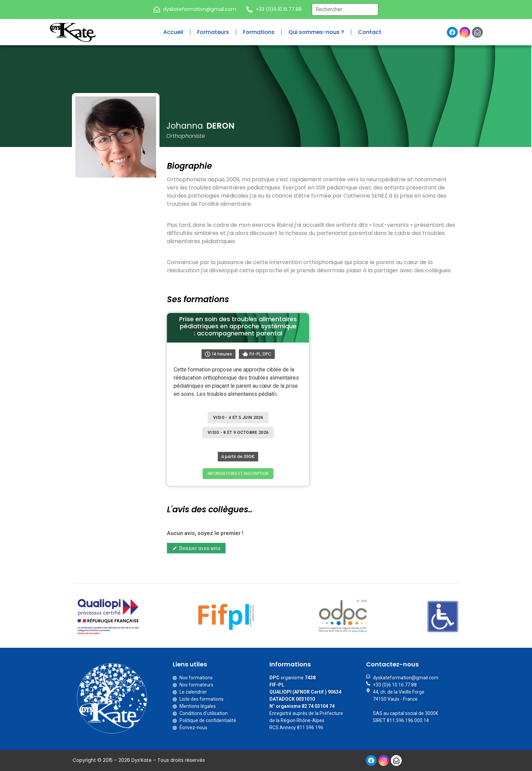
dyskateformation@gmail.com (200, 9)
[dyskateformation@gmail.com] (157, 10)
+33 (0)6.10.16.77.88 (279, 9)
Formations (259, 32)
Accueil (173, 32)
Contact (370, 32)
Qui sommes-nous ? (316, 32)
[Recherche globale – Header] (345, 10)
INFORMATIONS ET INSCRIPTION (238, 473)
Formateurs (213, 32)
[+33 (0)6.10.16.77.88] (249, 10)
